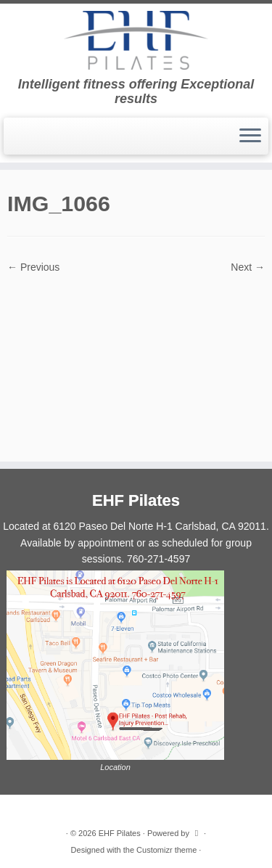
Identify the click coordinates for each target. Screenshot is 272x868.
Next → (248, 267)
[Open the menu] (250, 136)
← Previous (33, 267)
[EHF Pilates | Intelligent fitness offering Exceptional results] (136, 40)
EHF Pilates (120, 833)
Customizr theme (166, 850)
